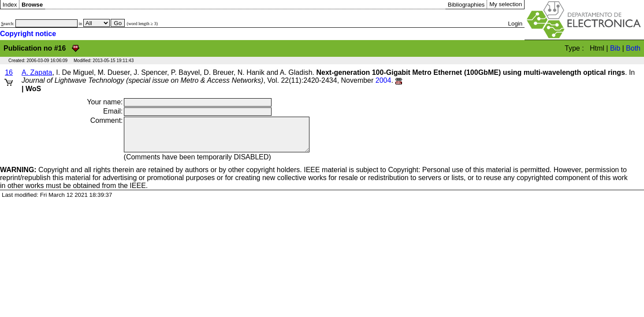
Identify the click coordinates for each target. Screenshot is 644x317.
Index (10, 5)
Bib (615, 48)
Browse (32, 5)
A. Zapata (37, 72)
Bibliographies (466, 5)
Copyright (34, 176)
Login (516, 24)
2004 (383, 80)
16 (9, 72)
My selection (506, 4)
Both (633, 48)
